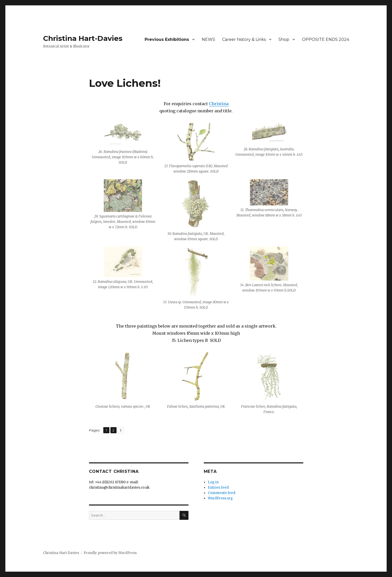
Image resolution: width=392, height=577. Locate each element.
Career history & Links (244, 39)
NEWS (208, 39)
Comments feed (222, 493)
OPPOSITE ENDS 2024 (326, 39)
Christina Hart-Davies (83, 38)
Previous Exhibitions (167, 39)
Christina (219, 104)
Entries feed (218, 488)
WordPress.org (220, 498)
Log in (213, 482)
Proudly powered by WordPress (110, 553)
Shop (284, 39)
